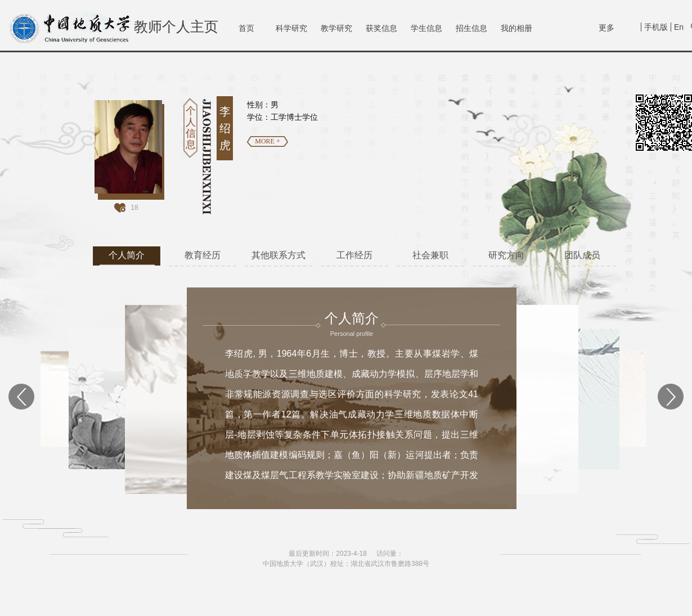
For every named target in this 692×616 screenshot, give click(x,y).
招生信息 (471, 28)
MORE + (267, 141)
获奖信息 (381, 28)
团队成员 (582, 255)
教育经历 (203, 255)
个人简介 (127, 255)
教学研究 (336, 28)
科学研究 (291, 28)
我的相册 (516, 28)
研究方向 (506, 255)
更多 (606, 28)
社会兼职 (430, 255)
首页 (246, 28)
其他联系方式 (278, 255)
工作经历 (354, 255)
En (679, 27)
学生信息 (426, 28)
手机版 (656, 27)
